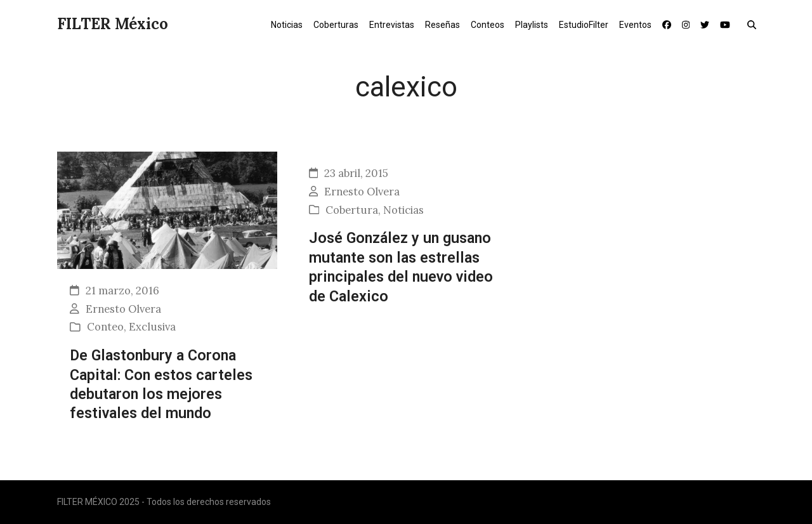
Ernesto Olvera (123, 309)
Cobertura (352, 210)
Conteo (105, 327)
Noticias (403, 210)
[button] (755, 24)
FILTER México (113, 24)
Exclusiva (152, 327)
